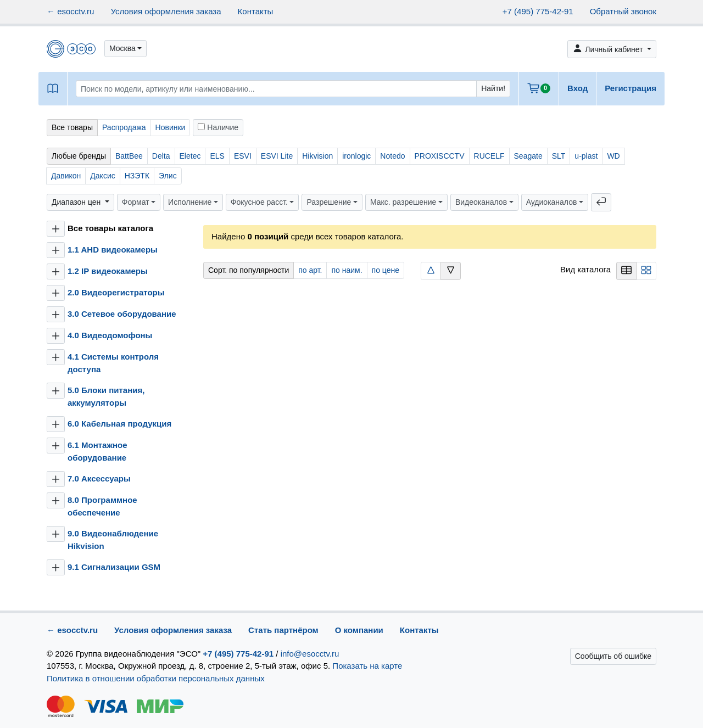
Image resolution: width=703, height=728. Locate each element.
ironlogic (356, 156)
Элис (168, 176)
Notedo (392, 156)
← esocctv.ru (70, 11)
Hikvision (317, 156)
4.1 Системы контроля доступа (113, 363)
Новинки (171, 127)
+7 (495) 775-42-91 (538, 11)
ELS (217, 156)
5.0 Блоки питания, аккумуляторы (106, 396)
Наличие (218, 127)
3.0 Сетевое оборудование (122, 314)
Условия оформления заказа (166, 11)
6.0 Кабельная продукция (119, 424)
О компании (359, 630)
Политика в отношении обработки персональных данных (156, 678)
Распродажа (124, 127)
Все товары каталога (110, 228)
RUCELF (489, 156)
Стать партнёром (283, 630)
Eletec (190, 156)
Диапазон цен (77, 202)
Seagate (528, 156)
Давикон (66, 176)
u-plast (586, 156)
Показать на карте (367, 666)
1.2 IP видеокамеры (108, 271)
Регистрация (631, 88)
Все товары (72, 127)
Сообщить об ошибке (613, 656)
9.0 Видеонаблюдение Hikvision (113, 540)
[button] (125, 49)
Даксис (102, 176)
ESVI (243, 156)
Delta (161, 156)
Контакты (256, 11)
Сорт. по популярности (249, 270)
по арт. (310, 270)
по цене (386, 270)
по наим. (347, 270)
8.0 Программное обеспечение (102, 506)
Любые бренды (79, 156)
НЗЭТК (137, 176)
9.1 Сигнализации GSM (114, 567)
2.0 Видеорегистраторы (116, 292)
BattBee (129, 156)
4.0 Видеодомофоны (110, 335)
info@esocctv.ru (310, 654)
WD (613, 156)
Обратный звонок (623, 11)
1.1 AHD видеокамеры (113, 250)
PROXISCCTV (440, 156)
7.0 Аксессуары (99, 478)
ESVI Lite (277, 156)
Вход (578, 88)
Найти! (493, 88)
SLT (559, 156)
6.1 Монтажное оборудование (97, 451)
